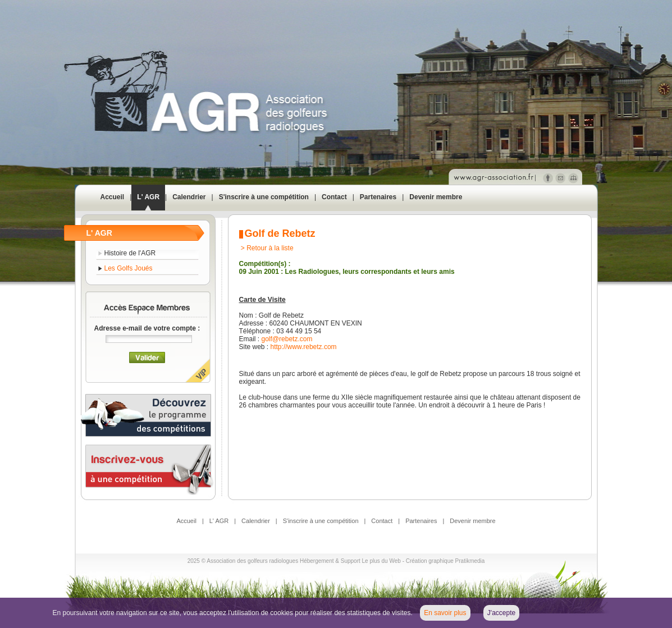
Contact (334, 197)
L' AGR (148, 197)
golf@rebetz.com (287, 339)
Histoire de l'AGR (130, 253)
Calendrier (189, 197)
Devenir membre (436, 197)
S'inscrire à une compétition (264, 197)
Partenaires (378, 197)
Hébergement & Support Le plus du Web (351, 561)
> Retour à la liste (267, 248)
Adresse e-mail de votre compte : (147, 328)
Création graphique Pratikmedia (445, 561)
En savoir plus (445, 613)
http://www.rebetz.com (304, 347)
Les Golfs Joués (129, 268)
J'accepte (501, 613)
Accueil (113, 197)
